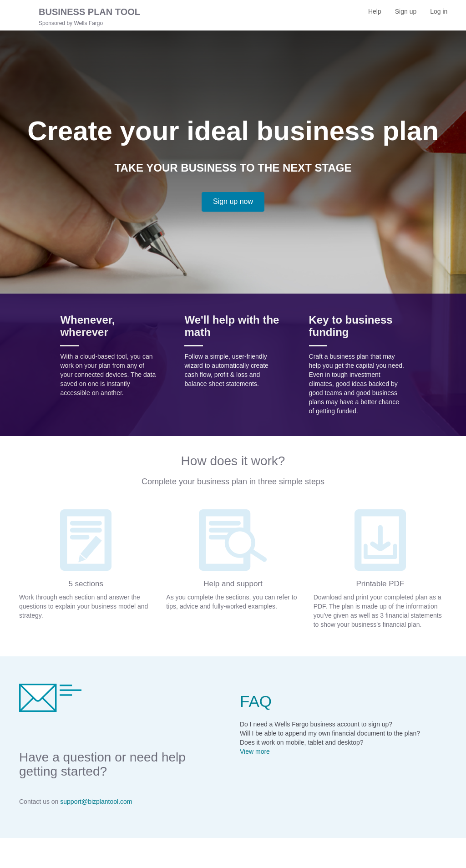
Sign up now (233, 201)
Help (375, 11)
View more (255, 751)
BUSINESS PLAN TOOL (89, 12)
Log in (442, 15)
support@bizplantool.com (96, 802)
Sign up (409, 15)
